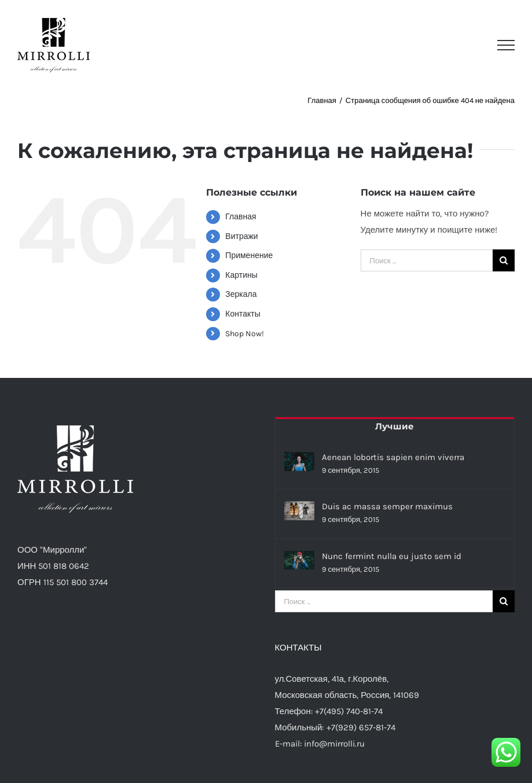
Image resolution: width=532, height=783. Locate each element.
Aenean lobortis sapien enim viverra (393, 457)
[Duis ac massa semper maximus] (299, 511)
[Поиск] (504, 260)
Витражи (241, 236)
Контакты (243, 314)
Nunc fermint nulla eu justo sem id (392, 556)
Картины (241, 275)
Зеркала (241, 294)
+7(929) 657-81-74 (361, 727)
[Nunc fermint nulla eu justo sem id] (299, 560)
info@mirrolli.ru (334, 744)
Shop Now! (245, 334)
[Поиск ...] (427, 260)
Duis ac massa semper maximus (387, 506)
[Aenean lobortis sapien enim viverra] (299, 462)
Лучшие (395, 426)
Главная (241, 217)
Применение (249, 256)
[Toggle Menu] (506, 45)
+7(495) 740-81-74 (349, 711)
